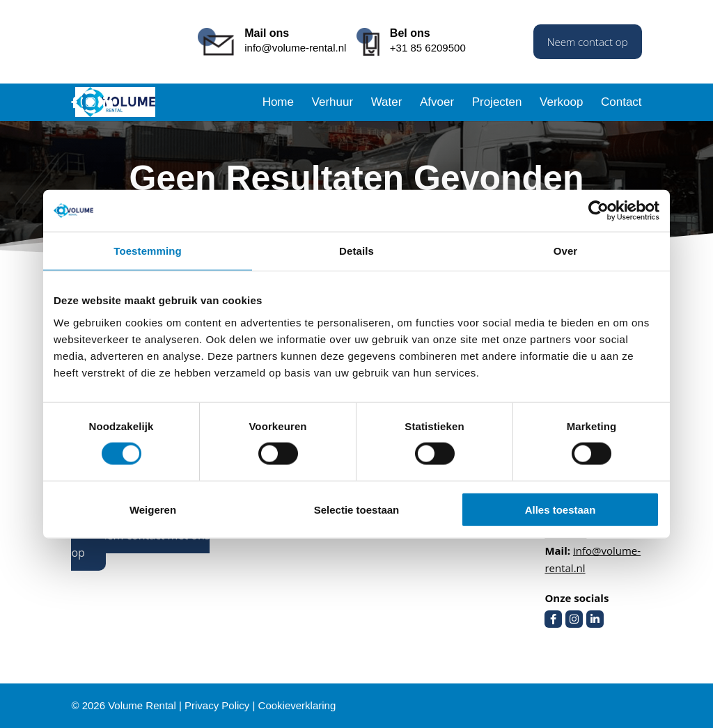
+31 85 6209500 (428, 48)
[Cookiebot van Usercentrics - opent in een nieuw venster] (598, 211)
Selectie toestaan (357, 509)
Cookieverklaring (297, 705)
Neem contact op (588, 42)
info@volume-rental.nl (295, 48)
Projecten (497, 103)
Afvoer (437, 103)
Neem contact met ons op (140, 544)
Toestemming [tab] (148, 251)
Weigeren (153, 509)
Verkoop (561, 103)
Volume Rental (142, 705)
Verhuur (333, 103)
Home (278, 103)
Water (387, 103)
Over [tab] (566, 251)
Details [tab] (356, 251)
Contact (621, 103)
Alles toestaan (561, 509)
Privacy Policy (217, 705)
